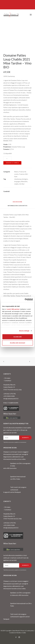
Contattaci (8, 381)
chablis (16, 184)
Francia (21, 172)
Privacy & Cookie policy (27, 631)
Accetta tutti (17, 337)
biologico (25, 179)
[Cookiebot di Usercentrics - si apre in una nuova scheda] (25, 300)
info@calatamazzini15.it (11, 399)
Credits (24, 633)
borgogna (17, 181)
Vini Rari (22, 184)
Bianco (16, 172)
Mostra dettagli (24, 331)
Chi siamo (7, 378)
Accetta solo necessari (17, 343)
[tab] (18, 206)
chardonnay (18, 179)
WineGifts (24, 181)
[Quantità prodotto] (8, 159)
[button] (31, 15)
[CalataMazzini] (11, 15)
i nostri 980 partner (13, 309)
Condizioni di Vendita (15, 633)
